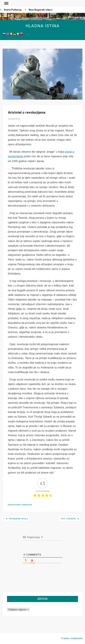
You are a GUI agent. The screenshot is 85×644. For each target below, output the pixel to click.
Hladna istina (43, 26)
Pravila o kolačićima (72, 638)
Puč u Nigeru (68, 519)
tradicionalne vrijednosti (20, 505)
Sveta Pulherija (13, 10)
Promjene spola (19, 519)
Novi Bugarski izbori (41, 10)
